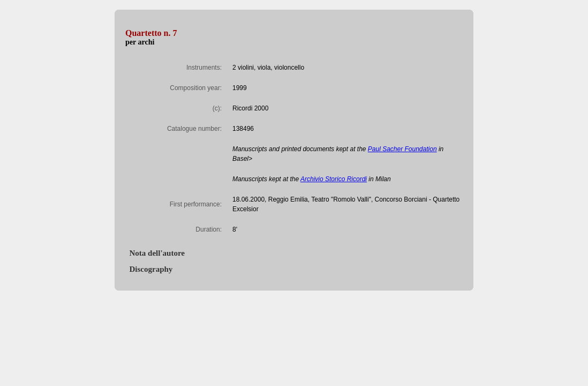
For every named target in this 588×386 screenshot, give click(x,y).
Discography (149, 269)
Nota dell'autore (155, 253)
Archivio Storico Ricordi (334, 179)
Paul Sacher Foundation (402, 149)
